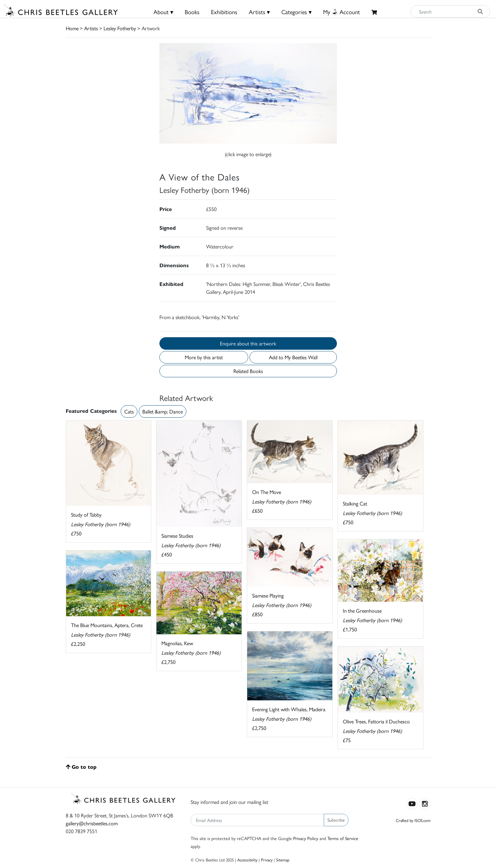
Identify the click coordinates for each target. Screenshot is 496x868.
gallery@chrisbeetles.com (92, 823)
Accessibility (247, 860)
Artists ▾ (259, 12)
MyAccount (342, 12)
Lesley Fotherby (120, 28)
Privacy (267, 860)
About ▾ (163, 12)
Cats (129, 411)
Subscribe (336, 820)
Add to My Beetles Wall (293, 357)
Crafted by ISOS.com (413, 820)
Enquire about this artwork (248, 343)
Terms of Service (343, 838)
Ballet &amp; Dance (163, 411)
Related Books (248, 371)
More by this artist (204, 357)
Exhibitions (224, 12)
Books (192, 12)
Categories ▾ (296, 12)
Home (72, 28)
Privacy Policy (306, 838)
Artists (91, 28)
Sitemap (283, 860)
